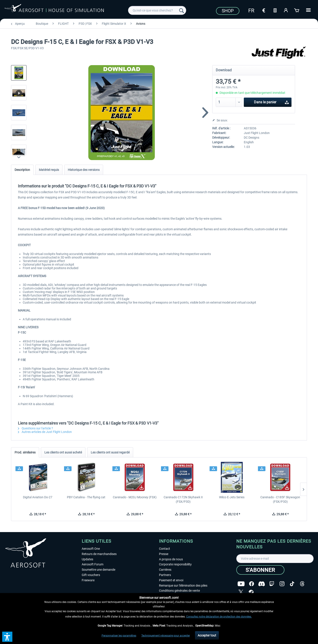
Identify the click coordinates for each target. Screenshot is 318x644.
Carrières (165, 570)
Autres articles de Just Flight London (45, 432)
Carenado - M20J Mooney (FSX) (135, 497)
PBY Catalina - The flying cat (86, 497)
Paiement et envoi (171, 580)
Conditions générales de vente (179, 591)
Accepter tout (207, 635)
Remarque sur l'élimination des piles (183, 585)
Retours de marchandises (99, 554)
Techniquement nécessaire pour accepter (166, 636)
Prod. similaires (25, 452)
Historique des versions (84, 170)
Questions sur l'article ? (35, 428)
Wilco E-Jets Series (232, 497)
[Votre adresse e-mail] (275, 559)
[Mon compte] (286, 10)
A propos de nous (171, 559)
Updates (87, 559)
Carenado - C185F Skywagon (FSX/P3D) (280, 499)
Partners (165, 575)
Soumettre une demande (98, 570)
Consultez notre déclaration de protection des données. (219, 617)
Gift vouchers (91, 575)
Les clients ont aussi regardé (110, 452)
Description (22, 170)
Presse (164, 554)
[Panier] (297, 10)
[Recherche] (182, 10)
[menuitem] (157, 10)
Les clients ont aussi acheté (63, 452)
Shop (228, 11)
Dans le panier (272, 101)
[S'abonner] (260, 570)
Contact (165, 549)
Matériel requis (49, 170)
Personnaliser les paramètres (119, 636)
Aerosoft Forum (93, 564)
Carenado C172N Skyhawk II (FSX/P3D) (183, 499)
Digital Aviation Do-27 (38, 497)
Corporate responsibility (175, 564)
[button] (7, 637)
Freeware (88, 580)
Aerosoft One (91, 549)
